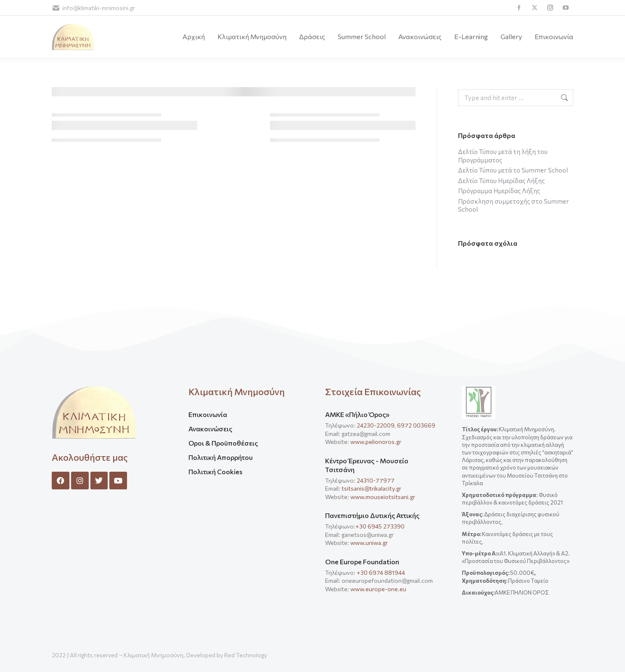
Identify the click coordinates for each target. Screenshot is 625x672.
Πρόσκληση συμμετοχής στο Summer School (514, 205)
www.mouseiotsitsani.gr (383, 497)
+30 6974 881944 (381, 572)
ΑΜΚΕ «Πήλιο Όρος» (357, 414)
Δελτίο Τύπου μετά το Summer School (513, 170)
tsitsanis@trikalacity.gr (371, 488)
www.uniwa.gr (369, 543)
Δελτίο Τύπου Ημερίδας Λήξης (501, 181)
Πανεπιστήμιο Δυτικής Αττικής (372, 515)
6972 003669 (416, 425)
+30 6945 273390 (380, 526)
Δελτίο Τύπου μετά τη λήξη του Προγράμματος (503, 156)
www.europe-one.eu (378, 589)
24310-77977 (376, 480)
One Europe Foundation (362, 562)
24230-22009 (376, 425)
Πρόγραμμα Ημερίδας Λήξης (499, 191)
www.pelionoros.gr (376, 442)
